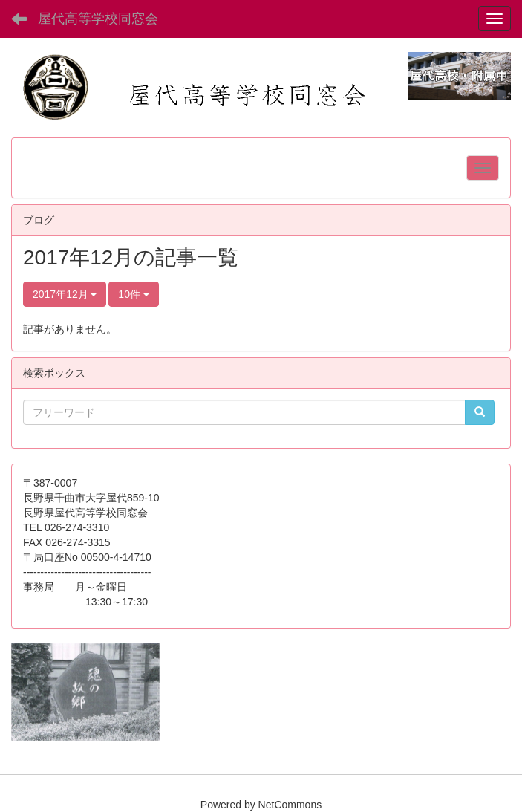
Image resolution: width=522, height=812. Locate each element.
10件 (133, 294)
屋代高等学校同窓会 (98, 19)
